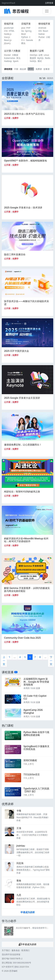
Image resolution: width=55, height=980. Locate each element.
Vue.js (7, 37)
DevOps (34, 55)
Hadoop (8, 61)
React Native (43, 32)
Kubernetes (10, 58)
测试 (40, 61)
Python (25, 37)
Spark (16, 61)
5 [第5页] (25, 657)
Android (42, 28)
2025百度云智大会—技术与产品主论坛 (24, 114)
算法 (18, 58)
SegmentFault (8, 3)
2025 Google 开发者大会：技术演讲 (23, 207)
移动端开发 (44, 24)
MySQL (40, 58)
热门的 (42, 78)
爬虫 (23, 43)
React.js (8, 40)
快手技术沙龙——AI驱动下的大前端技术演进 (26, 303)
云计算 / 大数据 (12, 51)
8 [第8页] (40, 657)
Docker (8, 55)
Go (23, 31)
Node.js (8, 34)
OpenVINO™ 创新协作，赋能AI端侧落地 (25, 161)
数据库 (33, 58)
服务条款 (16, 950)
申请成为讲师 (28, 912)
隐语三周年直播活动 (15, 254)
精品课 (23, 69)
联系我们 (26, 950)
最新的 (50, 78)
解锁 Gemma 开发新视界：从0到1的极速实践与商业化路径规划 (27, 589)
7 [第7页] (35, 657)
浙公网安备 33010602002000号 (16, 963)
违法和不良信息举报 (11, 954)
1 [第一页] (9, 657)
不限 (16, 69)
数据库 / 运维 (37, 51)
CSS (6, 31)
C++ (23, 40)
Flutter (42, 37)
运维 (40, 55)
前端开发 (9, 24)
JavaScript (9, 28)
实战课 (31, 69)
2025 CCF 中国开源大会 (16, 351)
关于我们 (6, 950)
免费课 (39, 69)
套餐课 (46, 69)
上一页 (4, 661)
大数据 (15, 55)
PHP (28, 28)
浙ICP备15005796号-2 (12, 959)
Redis (48, 58)
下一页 (51, 661)
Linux (46, 55)
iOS (40, 31)
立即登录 (49, 3)
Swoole (30, 40)
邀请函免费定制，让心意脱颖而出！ (23, 445)
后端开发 (26, 24)
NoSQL (33, 61)
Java (23, 28)
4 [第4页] (20, 657)
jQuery (7, 43)
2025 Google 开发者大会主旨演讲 (22, 398)
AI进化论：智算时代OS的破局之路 (22, 492)
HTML (12, 31)
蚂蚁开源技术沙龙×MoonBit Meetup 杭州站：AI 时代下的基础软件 (26, 540)
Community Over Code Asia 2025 (22, 638)
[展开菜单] (47, 11)
